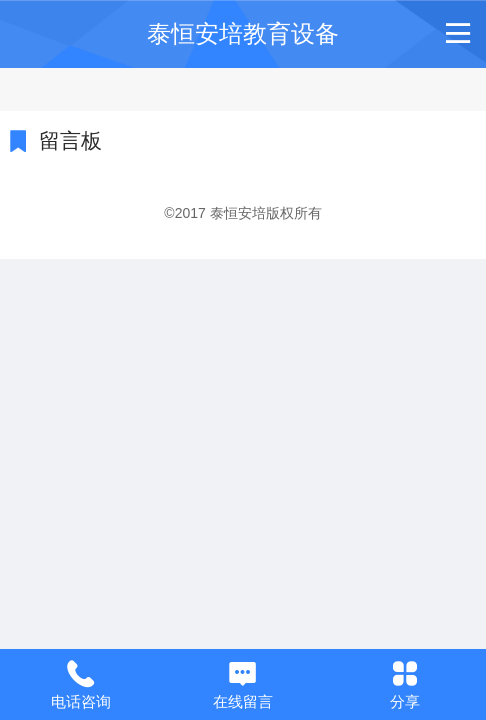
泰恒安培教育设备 (243, 33)
